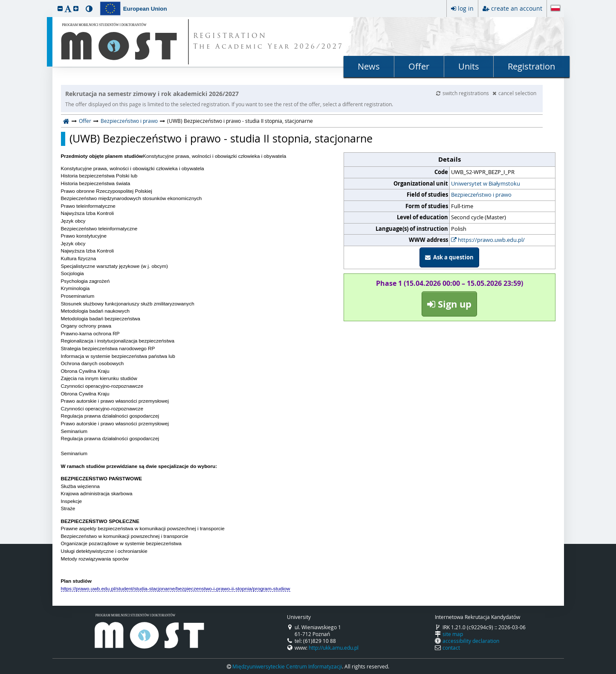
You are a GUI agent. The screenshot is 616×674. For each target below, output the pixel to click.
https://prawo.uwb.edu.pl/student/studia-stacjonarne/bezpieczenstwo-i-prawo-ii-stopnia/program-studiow (176, 588)
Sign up (449, 304)
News (369, 66)
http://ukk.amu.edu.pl (334, 648)
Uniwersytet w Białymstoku (486, 183)
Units (469, 66)
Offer (419, 66)
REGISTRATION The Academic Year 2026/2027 (268, 42)
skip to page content (2, 2)
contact (451, 648)
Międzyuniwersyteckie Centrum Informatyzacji (287, 666)
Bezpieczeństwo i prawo (129, 121)
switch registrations (463, 93)
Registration (531, 66)
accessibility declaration (471, 641)
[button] (60, 8)
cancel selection (514, 93)
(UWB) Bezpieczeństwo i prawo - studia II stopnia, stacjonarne (221, 139)
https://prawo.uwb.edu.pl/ (488, 240)
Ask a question (449, 257)
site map (453, 634)
